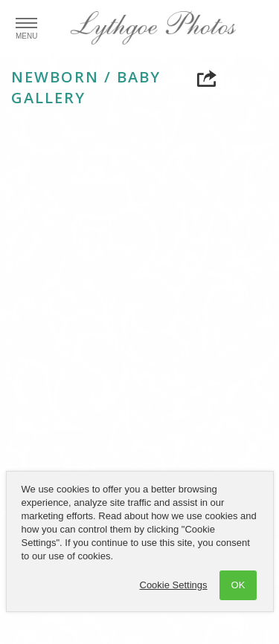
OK (238, 585)
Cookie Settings (174, 585)
